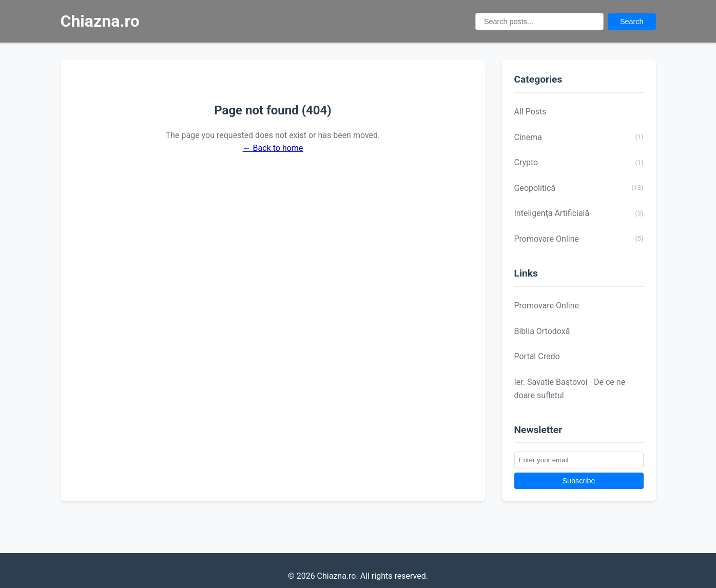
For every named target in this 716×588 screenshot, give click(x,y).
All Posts (530, 112)
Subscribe (579, 481)
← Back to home (273, 148)
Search (632, 22)
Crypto (579, 163)
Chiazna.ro (100, 21)
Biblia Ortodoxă (542, 331)
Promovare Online (579, 239)
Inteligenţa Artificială (579, 213)
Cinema (579, 137)
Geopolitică (579, 188)
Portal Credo (537, 356)
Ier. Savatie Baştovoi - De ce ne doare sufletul (570, 389)
